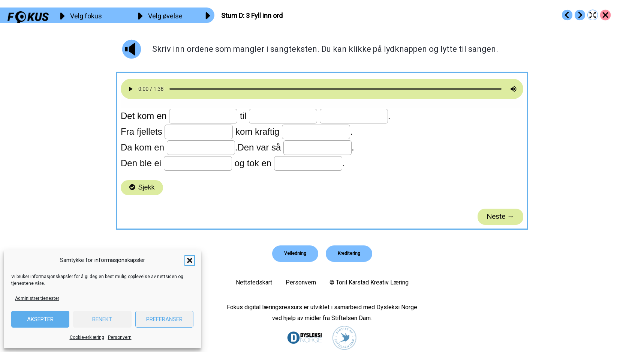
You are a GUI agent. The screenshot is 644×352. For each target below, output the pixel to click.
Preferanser (164, 319)
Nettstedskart (254, 282)
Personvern (120, 337)
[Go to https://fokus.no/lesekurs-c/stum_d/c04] (580, 15)
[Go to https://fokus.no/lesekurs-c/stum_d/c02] (567, 15)
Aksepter (40, 319)
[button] (190, 260)
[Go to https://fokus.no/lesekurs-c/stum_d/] (605, 15)
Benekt (102, 319)
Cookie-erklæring (87, 337)
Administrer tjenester (37, 298)
